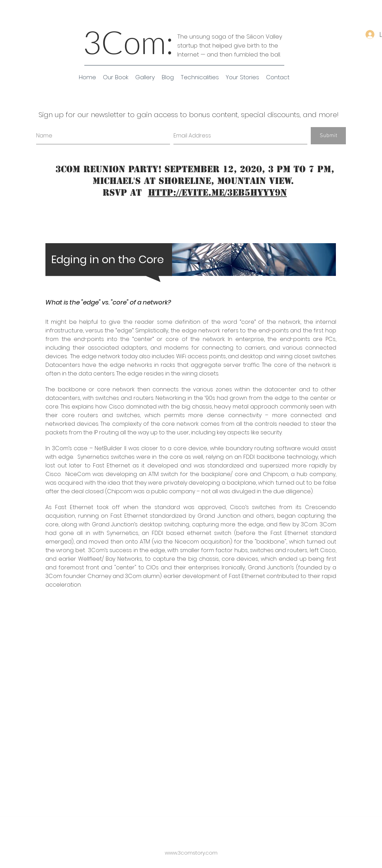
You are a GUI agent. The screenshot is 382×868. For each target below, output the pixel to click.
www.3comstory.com (191, 853)
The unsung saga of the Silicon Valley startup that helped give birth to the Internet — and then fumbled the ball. (230, 45)
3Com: (128, 42)
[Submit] (328, 136)
